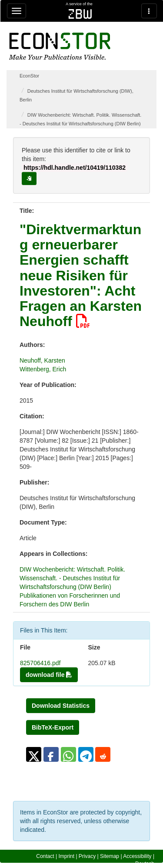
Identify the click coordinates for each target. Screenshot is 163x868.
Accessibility (137, 856)
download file (49, 675)
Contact (45, 856)
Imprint (66, 856)
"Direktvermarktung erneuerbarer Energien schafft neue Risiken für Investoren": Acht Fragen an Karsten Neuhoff (81, 275)
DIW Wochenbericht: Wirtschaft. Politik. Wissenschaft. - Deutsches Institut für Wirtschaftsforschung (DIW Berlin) (72, 578)
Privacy (87, 856)
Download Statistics (61, 706)
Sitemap (110, 856)
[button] (34, 754)
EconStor (29, 76)
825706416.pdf (40, 663)
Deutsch (145, 864)
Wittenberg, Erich (43, 369)
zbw (80, 14)
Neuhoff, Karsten (42, 360)
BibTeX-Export (53, 727)
